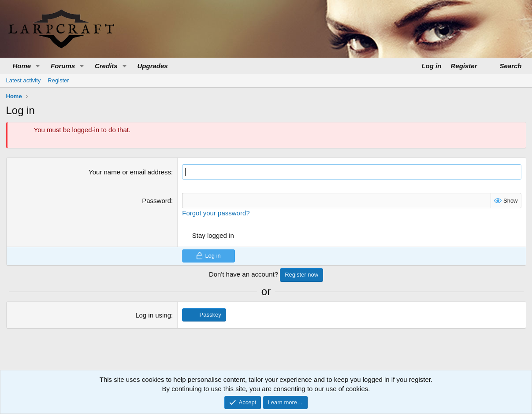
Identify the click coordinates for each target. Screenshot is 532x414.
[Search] (506, 66)
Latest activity (24, 80)
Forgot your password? (216, 213)
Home (22, 66)
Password (156, 201)
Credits (106, 66)
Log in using (153, 315)
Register (58, 80)
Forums (63, 66)
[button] (38, 66)
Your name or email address (130, 172)
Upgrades (153, 66)
